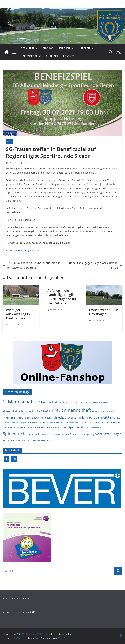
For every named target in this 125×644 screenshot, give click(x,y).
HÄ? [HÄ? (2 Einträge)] (21, 418)
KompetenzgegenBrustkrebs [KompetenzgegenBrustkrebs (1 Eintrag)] (24, 423)
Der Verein (27, 48)
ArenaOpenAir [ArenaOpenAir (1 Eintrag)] (82, 403)
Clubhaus (52, 56)
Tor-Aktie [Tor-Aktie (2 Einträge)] (65, 435)
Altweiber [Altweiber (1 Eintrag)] (71, 403)
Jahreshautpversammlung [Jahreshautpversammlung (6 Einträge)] (70, 417)
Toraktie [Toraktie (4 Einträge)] (75, 434)
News (9, 142)
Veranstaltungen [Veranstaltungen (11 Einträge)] (108, 434)
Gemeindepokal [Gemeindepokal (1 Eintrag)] (98, 411)
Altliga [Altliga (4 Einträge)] (63, 403)
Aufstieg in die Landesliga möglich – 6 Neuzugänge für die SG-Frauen (62, 297)
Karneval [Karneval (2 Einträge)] (7, 423)
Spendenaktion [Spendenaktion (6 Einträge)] (79, 427)
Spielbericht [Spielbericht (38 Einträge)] (15, 434)
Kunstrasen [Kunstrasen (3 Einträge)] (93, 422)
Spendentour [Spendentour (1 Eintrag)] (95, 428)
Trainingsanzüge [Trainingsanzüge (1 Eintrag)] (88, 435)
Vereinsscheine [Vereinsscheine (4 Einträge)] (12, 440)
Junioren (84, 48)
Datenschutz (22, 598)
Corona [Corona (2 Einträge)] (105, 403)
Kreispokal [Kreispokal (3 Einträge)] (42, 422)
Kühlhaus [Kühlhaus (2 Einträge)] (104, 423)
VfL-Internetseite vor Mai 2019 (19, 612)
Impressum (9, 598)
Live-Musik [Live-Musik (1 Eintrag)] (7, 428)
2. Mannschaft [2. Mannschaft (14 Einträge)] (47, 402)
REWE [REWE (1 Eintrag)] (66, 428)
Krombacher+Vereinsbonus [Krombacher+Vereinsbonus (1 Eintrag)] (74, 423)
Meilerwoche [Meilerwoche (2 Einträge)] (19, 428)
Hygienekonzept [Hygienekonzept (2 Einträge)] (11, 418)
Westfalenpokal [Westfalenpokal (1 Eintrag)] (44, 440)
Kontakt (68, 56)
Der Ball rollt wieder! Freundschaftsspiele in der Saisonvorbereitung (31, 265)
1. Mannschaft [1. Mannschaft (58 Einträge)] (18, 402)
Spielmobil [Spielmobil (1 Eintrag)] (32, 435)
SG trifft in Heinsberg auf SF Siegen (25, 250)
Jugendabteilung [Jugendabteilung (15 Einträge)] (106, 417)
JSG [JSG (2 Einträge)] (90, 418)
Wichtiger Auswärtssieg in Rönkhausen (18, 314)
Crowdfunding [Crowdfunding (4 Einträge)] (11, 411)
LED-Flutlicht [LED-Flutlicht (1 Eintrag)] (115, 423)
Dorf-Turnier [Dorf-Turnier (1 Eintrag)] (26, 411)
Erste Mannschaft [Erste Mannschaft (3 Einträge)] (42, 411)
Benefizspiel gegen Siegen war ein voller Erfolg (96, 265)
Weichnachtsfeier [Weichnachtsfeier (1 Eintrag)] (29, 440)
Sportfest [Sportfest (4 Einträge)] (43, 434)
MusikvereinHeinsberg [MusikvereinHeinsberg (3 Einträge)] (38, 427)
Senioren (64, 48)
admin (26, 163)
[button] (36, 48)
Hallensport (29, 56)
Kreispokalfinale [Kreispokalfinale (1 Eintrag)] (55, 423)
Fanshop (48, 48)
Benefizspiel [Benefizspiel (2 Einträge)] (95, 403)
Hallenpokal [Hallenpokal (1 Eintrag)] (111, 411)
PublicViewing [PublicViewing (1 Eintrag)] (57, 428)
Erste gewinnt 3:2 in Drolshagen (104, 312)
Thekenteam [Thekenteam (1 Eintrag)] (55, 435)
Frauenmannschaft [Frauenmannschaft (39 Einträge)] (72, 410)
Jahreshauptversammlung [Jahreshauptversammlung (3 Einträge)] (38, 418)
